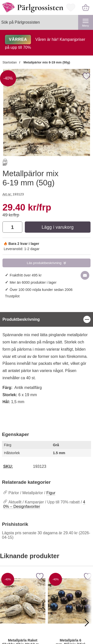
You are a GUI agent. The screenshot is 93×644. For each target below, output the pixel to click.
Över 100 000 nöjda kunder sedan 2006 (41, 290)
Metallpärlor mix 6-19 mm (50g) (46, 62)
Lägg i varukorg (58, 227)
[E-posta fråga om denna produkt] (85, 275)
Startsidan (10, 62)
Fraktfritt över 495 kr (26, 275)
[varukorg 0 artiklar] (86, 7)
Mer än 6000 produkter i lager (33, 282)
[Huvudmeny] (86, 22)
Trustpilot (12, 296)
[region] (46, 319)
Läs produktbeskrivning (44, 263)
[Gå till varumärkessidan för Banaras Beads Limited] (5, 163)
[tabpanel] (46, 366)
